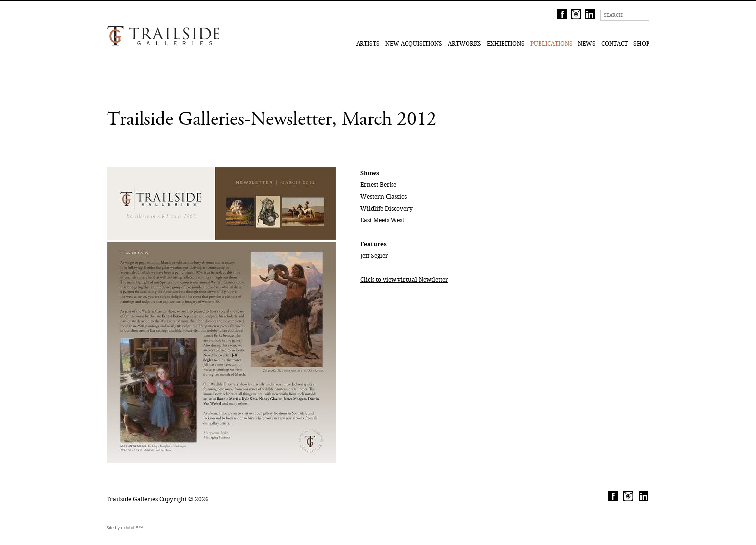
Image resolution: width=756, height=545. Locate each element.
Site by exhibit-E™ (125, 528)
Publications (551, 44)
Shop (641, 44)
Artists (368, 44)
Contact (614, 44)
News (587, 44)
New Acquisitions (414, 44)
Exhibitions (506, 44)
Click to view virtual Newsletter (404, 279)
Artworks (465, 44)
